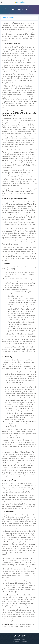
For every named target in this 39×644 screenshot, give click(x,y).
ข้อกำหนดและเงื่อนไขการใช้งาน (20, 640)
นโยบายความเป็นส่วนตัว (8, 18)
